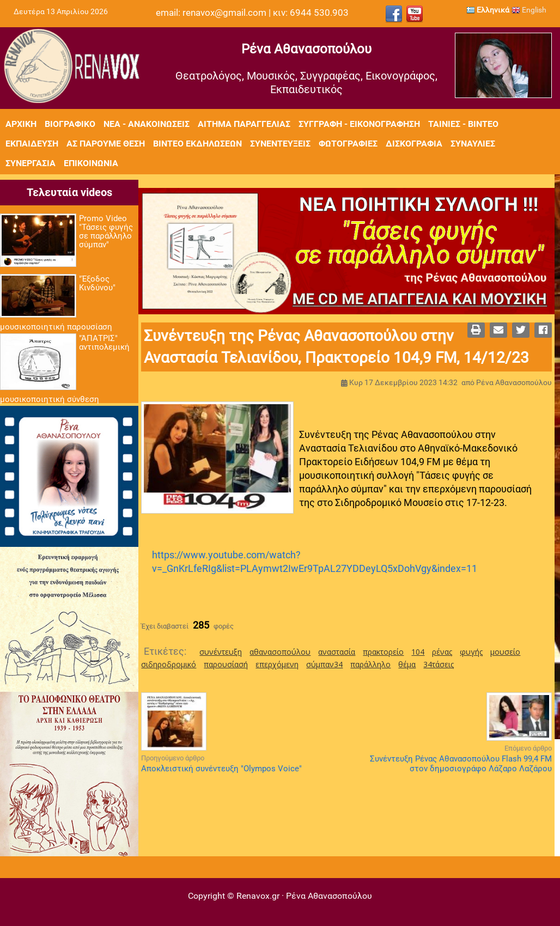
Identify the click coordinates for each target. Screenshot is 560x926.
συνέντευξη (221, 652)
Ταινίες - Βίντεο (463, 124)
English (529, 10)
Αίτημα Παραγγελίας (244, 124)
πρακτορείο (383, 652)
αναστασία (337, 652)
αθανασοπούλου (280, 652)
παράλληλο (370, 664)
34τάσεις (439, 664)
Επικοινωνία (91, 163)
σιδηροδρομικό (169, 664)
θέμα (407, 664)
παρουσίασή (226, 664)
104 (418, 652)
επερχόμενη (277, 664)
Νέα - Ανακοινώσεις (147, 124)
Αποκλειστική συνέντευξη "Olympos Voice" (221, 769)
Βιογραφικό (70, 124)
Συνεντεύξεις (280, 144)
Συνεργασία (31, 163)
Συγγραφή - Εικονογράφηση (359, 124)
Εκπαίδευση (32, 144)
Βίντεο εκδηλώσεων (197, 144)
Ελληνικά (488, 10)
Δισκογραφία (414, 144)
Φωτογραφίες (348, 144)
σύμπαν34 (324, 664)
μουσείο (505, 652)
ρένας (442, 652)
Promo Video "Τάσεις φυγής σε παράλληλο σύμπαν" (106, 231)
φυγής (471, 652)
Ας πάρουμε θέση (106, 144)
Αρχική (21, 124)
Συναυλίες (473, 144)
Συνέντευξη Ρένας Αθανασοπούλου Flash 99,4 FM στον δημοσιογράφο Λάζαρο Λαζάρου (461, 764)
